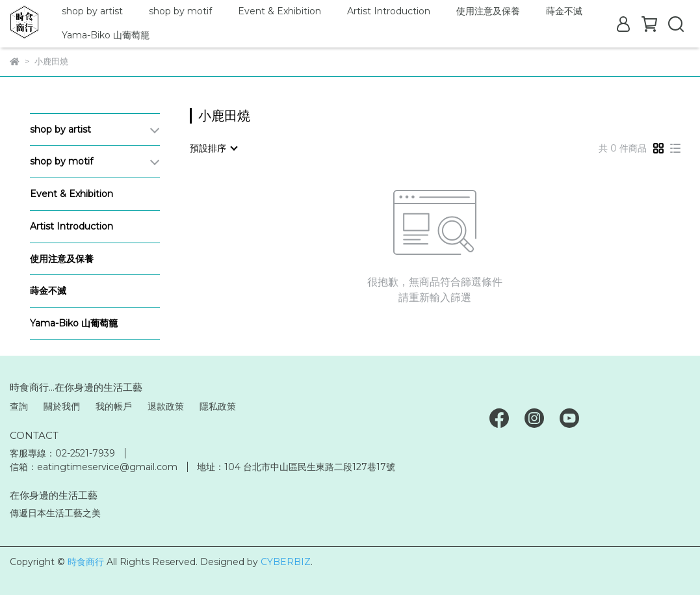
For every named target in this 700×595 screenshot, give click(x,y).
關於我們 (62, 406)
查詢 (19, 406)
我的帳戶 (114, 406)
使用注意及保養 (488, 11)
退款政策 (166, 406)
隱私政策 (218, 406)
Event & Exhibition (279, 11)
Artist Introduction (389, 11)
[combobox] (213, 148)
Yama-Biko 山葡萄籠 (106, 35)
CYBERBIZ (286, 562)
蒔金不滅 (564, 11)
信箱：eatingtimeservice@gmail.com (94, 467)
